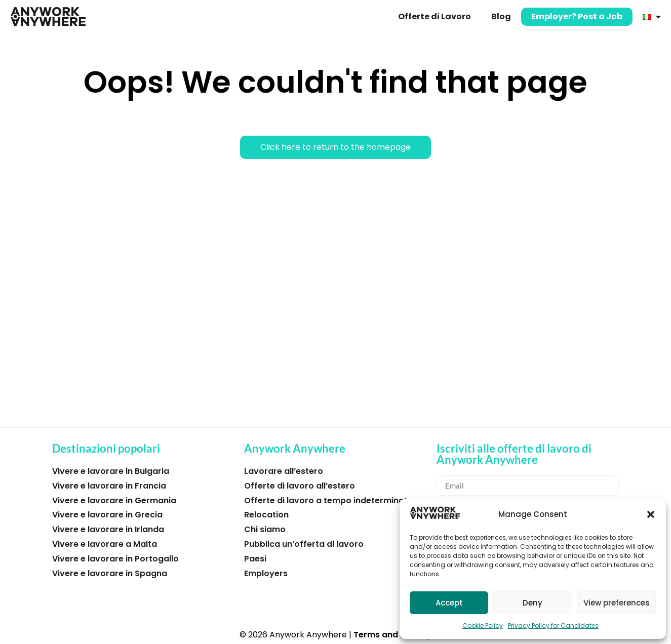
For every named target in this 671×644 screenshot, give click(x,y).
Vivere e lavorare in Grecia (107, 515)
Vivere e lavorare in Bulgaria (111, 471)
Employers (266, 573)
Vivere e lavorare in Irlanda (108, 529)
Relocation (266, 515)
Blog (501, 16)
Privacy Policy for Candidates (553, 626)
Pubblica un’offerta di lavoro (304, 544)
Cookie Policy (483, 626)
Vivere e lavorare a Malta (105, 544)
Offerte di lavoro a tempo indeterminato (329, 500)
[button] (651, 514)
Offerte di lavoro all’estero (300, 486)
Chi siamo (265, 529)
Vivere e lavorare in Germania (114, 500)
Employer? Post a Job (577, 16)
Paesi (255, 559)
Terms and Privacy (392, 635)
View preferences (617, 603)
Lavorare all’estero (284, 471)
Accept (449, 603)
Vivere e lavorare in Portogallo (115, 559)
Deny (532, 603)
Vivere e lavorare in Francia (109, 486)
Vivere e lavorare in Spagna (110, 573)
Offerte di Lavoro (435, 16)
